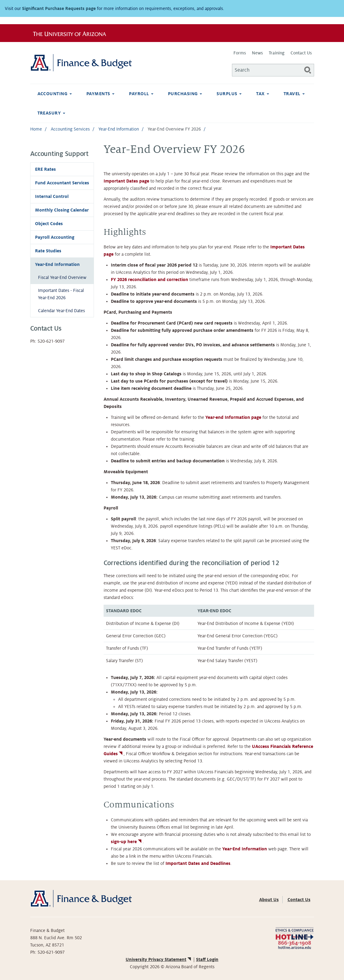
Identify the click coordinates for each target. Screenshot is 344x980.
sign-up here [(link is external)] (127, 842)
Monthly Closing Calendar (62, 210)
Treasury (51, 113)
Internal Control (52, 196)
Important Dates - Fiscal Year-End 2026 (61, 294)
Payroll (141, 94)
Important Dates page (126, 181)
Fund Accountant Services (62, 183)
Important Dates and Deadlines (198, 863)
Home (36, 129)
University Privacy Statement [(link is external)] (159, 959)
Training (277, 53)
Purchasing (185, 94)
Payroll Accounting (55, 237)
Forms (240, 53)
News (257, 53)
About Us (269, 900)
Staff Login (207, 959)
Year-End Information (119, 129)
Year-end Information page (233, 417)
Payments (100, 94)
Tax (263, 94)
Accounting (55, 94)
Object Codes (49, 224)
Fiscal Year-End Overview (62, 277)
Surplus (229, 94)
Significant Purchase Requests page (59, 8)
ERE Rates (45, 169)
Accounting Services (70, 129)
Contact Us (301, 53)
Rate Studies (48, 251)
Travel (294, 94)
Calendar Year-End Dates (61, 311)
